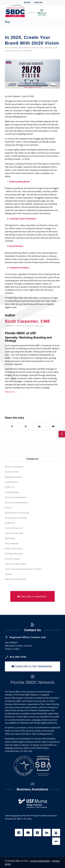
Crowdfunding (12, 492)
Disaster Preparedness (16, 497)
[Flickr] (56, 841)
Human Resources (14, 528)
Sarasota (39, 326)
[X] (37, 833)
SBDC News (28, 51)
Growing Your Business (16, 518)
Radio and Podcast (14, 548)
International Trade (14, 533)
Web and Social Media (15, 579)
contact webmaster (40, 861)
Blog (7, 22)
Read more (11, 392)
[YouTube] (28, 833)
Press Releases (12, 543)
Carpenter (10, 326)
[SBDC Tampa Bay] (27, 11)
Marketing (18, 51)
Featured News (37, 48)
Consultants (21, 326)
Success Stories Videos (16, 564)
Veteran (9, 574)
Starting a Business (14, 554)
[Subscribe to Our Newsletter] (33, 666)
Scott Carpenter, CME (28, 321)
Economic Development (20, 48)
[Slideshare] (56, 833)
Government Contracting (17, 513)
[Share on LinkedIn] (39, 426)
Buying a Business (14, 477)
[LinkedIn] (47, 833)
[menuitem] (27, 2)
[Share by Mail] (53, 426)
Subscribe (38, 2)
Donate (27, 2)
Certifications (11, 482)
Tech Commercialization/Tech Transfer (23, 569)
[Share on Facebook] (12, 426)
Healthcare (10, 523)
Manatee (31, 326)
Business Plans (12, 472)
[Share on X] (26, 426)
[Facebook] (19, 833)
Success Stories (12, 559)
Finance (9, 508)
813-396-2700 (18, 657)
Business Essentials (14, 467)
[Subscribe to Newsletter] (33, 596)
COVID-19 (10, 487)
